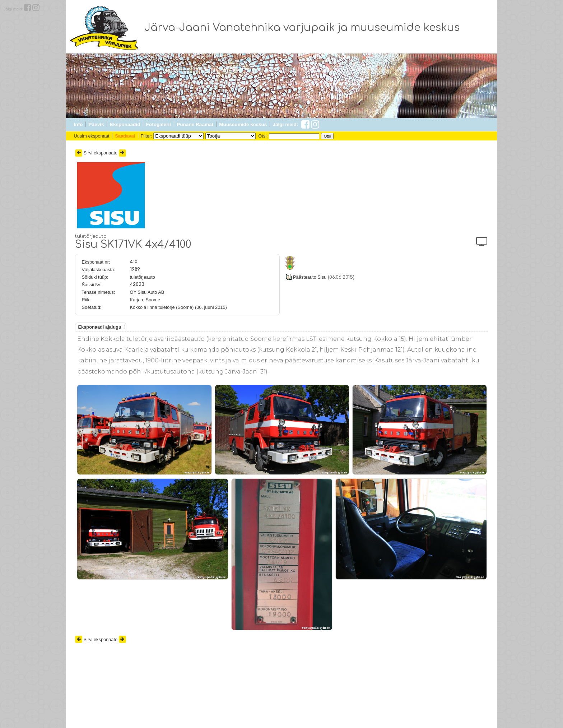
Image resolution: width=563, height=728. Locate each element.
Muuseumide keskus (243, 124)
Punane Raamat (195, 124)
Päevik (96, 124)
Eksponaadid (125, 124)
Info (78, 124)
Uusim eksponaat (92, 136)
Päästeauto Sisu (310, 277)
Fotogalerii (159, 124)
